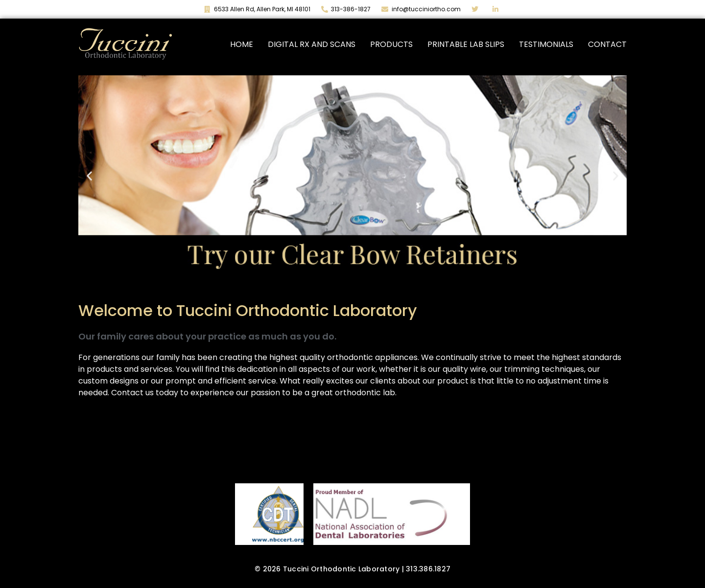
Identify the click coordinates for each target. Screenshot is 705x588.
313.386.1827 (428, 569)
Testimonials (546, 44)
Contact (607, 44)
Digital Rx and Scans (312, 44)
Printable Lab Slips (466, 44)
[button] (89, 176)
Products (391, 44)
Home (242, 44)
